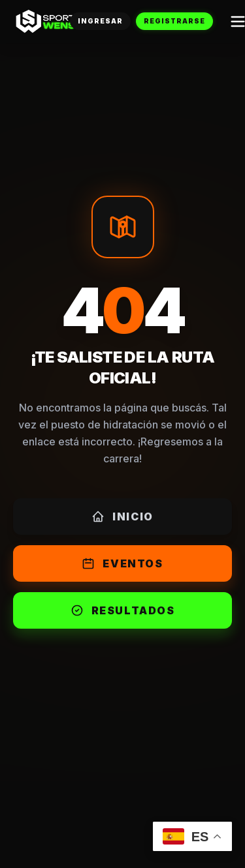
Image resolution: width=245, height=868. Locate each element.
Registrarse (174, 21)
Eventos (122, 563)
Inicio (122, 516)
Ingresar (100, 21)
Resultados (123, 610)
